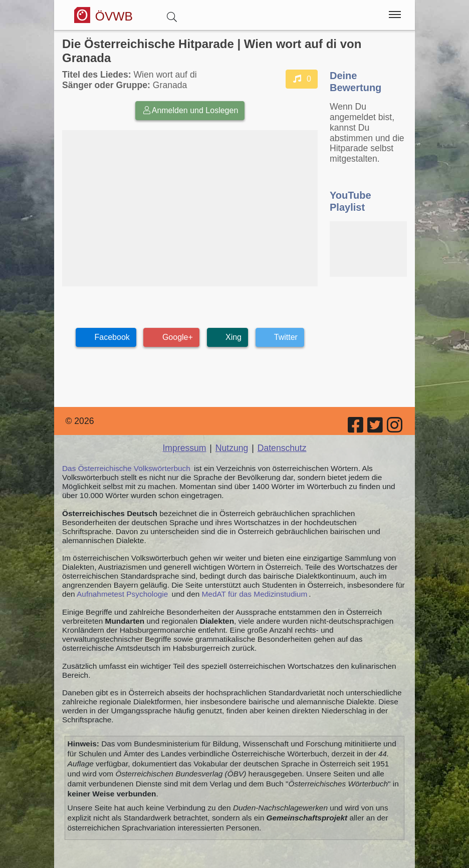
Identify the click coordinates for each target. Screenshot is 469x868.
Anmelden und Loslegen (190, 110)
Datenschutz (282, 448)
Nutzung (232, 448)
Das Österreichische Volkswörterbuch (126, 468)
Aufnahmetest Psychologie (122, 594)
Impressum (184, 448)
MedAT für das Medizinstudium (255, 594)
